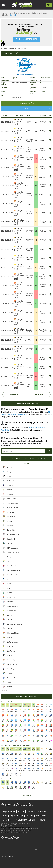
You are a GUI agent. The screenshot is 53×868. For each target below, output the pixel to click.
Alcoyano (10, 472)
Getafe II (10, 620)
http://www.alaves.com (20, 83)
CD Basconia (42, 177)
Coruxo (10, 561)
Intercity (10, 638)
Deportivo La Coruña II (15, 575)
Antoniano (11, 494)
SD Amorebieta (42, 158)
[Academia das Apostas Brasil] (8, 850)
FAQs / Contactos (32, 829)
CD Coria (10, 544)
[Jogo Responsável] (35, 861)
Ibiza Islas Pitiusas (13, 633)
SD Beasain (29, 222)
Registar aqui (25, 823)
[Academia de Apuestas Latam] (22, 850)
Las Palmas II (12, 651)
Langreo (10, 647)
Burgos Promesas (13, 535)
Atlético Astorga (12, 503)
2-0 (36, 231)
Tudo (27, 109)
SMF (14, 825)
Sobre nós (6, 857)
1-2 (36, 158)
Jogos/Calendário (26, 103)
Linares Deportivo (13, 660)
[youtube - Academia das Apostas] (13, 845)
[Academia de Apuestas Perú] (31, 850)
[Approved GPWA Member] (17, 861)
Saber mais (13, 15)
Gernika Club (29, 122)
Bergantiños (11, 530)
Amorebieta (11, 485)
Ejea (9, 588)
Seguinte (39, 394)
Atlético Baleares (13, 508)
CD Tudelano (29, 131)
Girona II (10, 629)
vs (36, 122)
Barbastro (10, 512)
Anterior (14, 394)
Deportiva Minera (13, 566)
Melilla (9, 682)
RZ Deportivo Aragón (29, 149)
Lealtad (10, 656)
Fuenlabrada (11, 611)
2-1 (36, 195)
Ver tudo (4, 690)
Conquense (11, 557)
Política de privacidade (23, 831)
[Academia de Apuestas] (17, 850)
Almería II (10, 481)
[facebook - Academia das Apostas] (17, 845)
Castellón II (11, 539)
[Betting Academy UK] (27, 850)
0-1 (36, 186)
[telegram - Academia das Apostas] (27, 845)
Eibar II (43, 249)
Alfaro (43, 258)
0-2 (36, 385)
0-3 (36, 367)
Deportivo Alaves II (43, 122)
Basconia (10, 521)
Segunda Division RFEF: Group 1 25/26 (19, 122)
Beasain (10, 526)
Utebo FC (43, 195)
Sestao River (29, 204)
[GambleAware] (7, 861)
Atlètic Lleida (11, 499)
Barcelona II (11, 517)
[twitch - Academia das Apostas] (3, 845)
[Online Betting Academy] (13, 850)
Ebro (9, 579)
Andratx (10, 490)
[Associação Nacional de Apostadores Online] (25, 861)
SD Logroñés (29, 267)
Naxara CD (29, 186)
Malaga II (10, 673)
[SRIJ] (44, 861)
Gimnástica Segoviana (15, 624)
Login (49, 5)
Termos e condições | (8, 831)
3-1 (36, 349)
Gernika (10, 615)
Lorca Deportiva (12, 669)
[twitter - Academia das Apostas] (8, 845)
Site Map (4, 825)
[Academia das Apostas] (3, 850)
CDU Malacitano (13, 548)
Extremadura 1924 (13, 606)
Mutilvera (43, 231)
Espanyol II (11, 597)
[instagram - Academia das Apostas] (22, 845)
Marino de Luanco (13, 678)
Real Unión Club (29, 240)
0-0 (36, 177)
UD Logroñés (29, 167)
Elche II (10, 593)
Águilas (10, 467)
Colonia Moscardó (13, 552)
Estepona (10, 602)
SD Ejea (43, 140)
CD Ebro (43, 213)
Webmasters (26, 827)
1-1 (36, 167)
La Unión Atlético (13, 642)
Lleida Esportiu (12, 664)
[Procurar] (49, 452)
